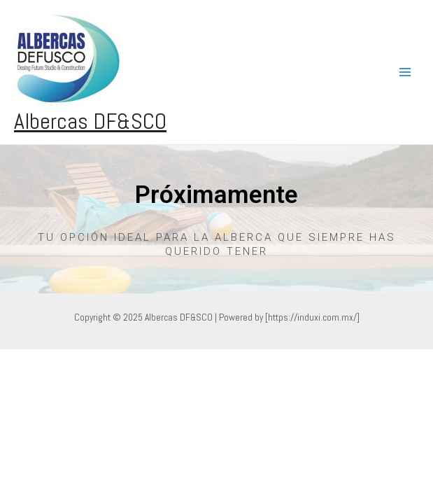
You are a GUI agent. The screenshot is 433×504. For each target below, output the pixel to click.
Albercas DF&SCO (90, 121)
